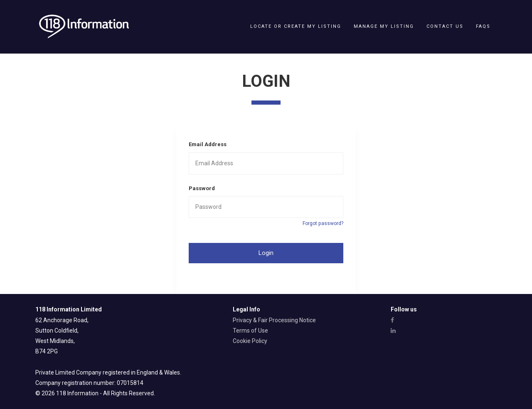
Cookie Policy (250, 341)
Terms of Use (250, 331)
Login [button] (266, 253)
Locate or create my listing (296, 26)
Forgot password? (323, 223)
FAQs (483, 26)
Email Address (208, 144)
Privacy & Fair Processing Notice (274, 320)
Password (202, 188)
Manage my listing (384, 26)
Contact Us (445, 26)
